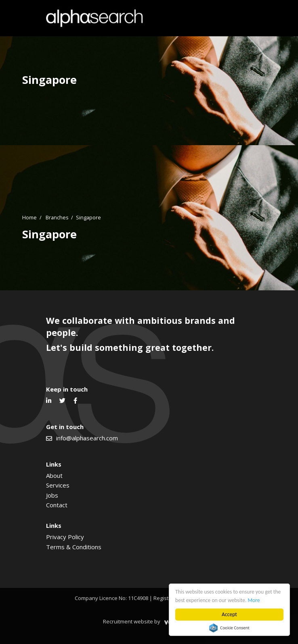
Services (58, 485)
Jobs (52, 495)
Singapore (88, 217)
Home (29, 217)
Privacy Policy (65, 537)
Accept (229, 614)
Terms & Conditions (74, 547)
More (254, 600)
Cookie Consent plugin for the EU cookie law (229, 628)
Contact (57, 505)
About (54, 475)
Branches (57, 217)
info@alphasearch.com (87, 438)
